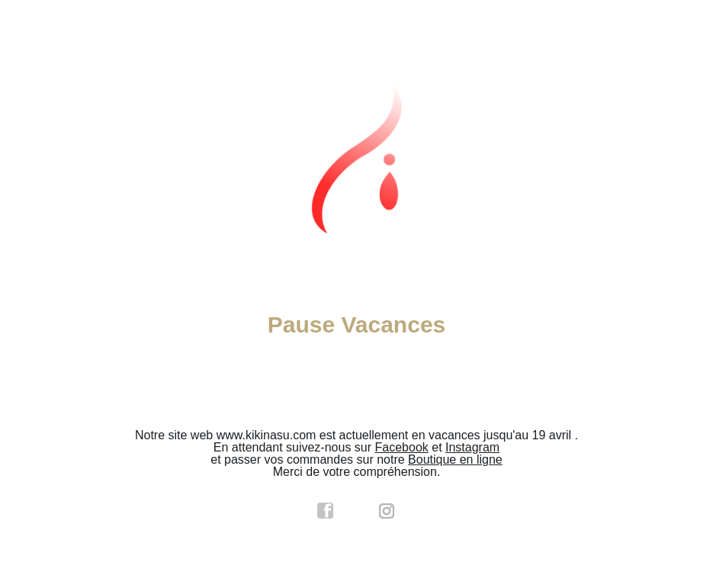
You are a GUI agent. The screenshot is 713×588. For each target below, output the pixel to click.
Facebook (402, 447)
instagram (387, 511)
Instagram (472, 447)
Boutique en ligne (455, 459)
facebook (326, 511)
